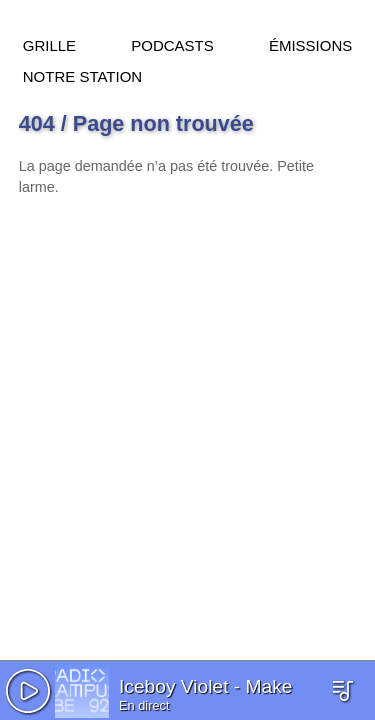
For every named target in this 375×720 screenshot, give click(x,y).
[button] (28, 691)
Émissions (310, 43)
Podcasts (172, 43)
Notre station (82, 74)
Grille (49, 43)
